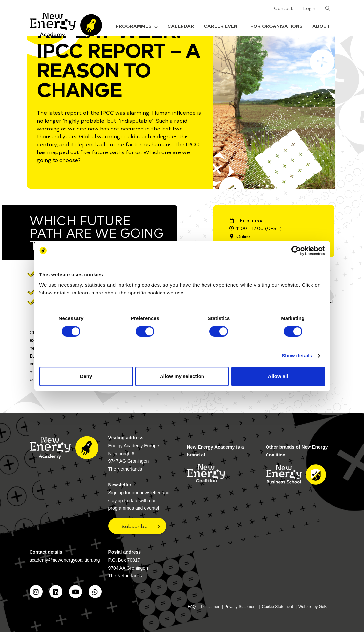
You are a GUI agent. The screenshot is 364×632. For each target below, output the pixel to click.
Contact (284, 8)
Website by (313, 607)
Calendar (181, 26)
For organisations (277, 26)
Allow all (278, 376)
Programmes (137, 26)
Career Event (222, 26)
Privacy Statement (240, 607)
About (321, 26)
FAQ (192, 607)
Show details (297, 355)
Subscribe (135, 526)
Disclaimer (210, 607)
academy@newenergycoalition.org (65, 560)
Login (309, 8)
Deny (86, 376)
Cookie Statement (278, 607)
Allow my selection (182, 376)
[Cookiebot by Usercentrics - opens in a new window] (296, 251)
